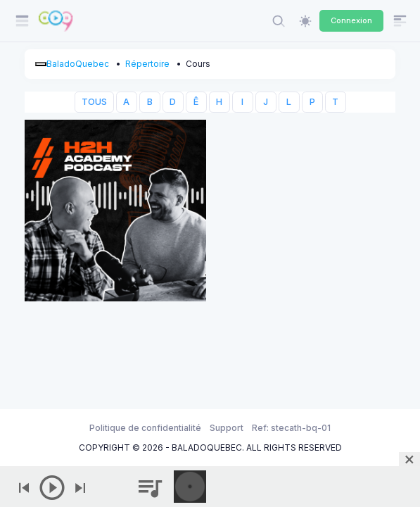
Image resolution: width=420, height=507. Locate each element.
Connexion (351, 20)
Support (227, 428)
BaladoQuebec (78, 64)
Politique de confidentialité (145, 428)
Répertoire (147, 64)
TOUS (94, 102)
